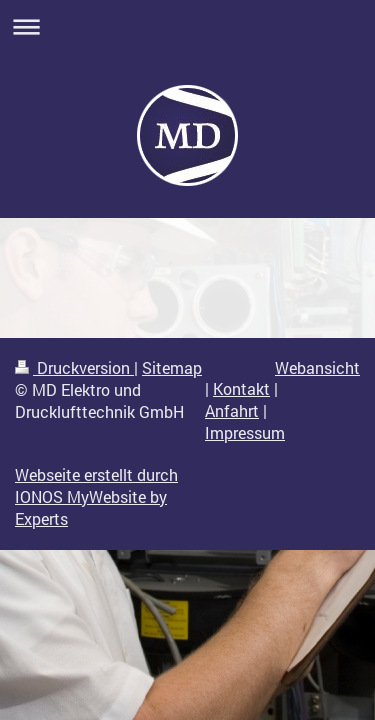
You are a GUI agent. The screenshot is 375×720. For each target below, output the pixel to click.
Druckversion (74, 368)
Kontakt (241, 389)
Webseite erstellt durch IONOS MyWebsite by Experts (96, 497)
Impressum (245, 433)
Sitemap (172, 368)
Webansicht (317, 368)
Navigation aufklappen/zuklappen (187, 26)
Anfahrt (232, 411)
